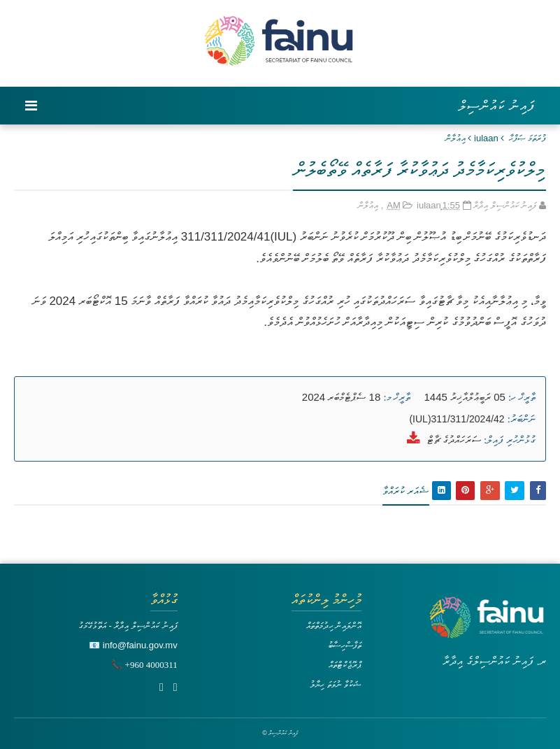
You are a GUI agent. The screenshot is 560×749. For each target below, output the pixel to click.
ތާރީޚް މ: (397, 397)
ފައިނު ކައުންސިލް (497, 106)
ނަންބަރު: (522, 419)
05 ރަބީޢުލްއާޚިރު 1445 (465, 397)
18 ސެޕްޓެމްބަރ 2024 (341, 397)
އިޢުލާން (455, 138)
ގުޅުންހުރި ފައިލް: (510, 440)
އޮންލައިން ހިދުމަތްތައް (334, 626)
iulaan (486, 138)
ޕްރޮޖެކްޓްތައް (345, 665)
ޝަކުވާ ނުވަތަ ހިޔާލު (336, 684)
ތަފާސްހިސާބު (345, 645)
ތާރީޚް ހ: (522, 397)
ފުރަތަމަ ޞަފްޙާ (527, 138)
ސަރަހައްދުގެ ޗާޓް (454, 440)
